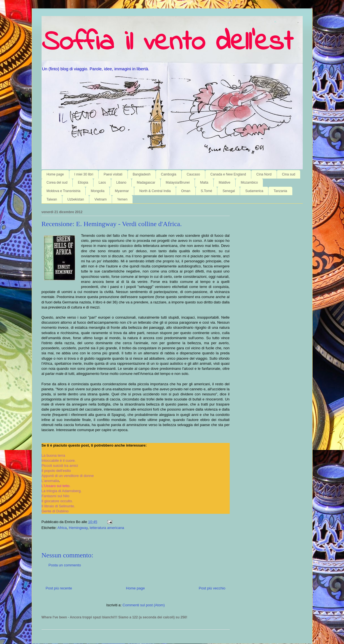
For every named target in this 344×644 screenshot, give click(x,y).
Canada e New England (228, 174)
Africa (62, 528)
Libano (121, 183)
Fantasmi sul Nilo (56, 496)
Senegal (229, 191)
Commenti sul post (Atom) (143, 605)
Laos (102, 183)
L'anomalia (50, 481)
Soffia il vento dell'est (167, 43)
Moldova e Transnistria (64, 191)
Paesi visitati (113, 174)
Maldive (225, 183)
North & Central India (155, 191)
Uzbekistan (76, 199)
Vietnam (101, 199)
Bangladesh (142, 174)
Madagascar (146, 183)
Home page (55, 174)
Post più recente (59, 588)
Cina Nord (264, 174)
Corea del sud (57, 183)
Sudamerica (254, 191)
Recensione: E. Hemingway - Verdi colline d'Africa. (112, 224)
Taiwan (52, 199)
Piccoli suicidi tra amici (60, 466)
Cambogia (169, 174)
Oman (186, 191)
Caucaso (193, 174)
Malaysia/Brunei (178, 183)
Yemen (122, 199)
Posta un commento (65, 565)
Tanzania (280, 191)
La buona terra (53, 455)
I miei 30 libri (84, 174)
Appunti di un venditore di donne (68, 476)
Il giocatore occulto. (57, 501)
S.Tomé (207, 191)
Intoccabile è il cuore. (59, 461)
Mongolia (98, 191)
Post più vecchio (212, 588)
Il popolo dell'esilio (56, 471)
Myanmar (122, 191)
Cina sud (289, 174)
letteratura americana (107, 528)
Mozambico (249, 183)
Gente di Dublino (55, 511)
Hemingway (78, 528)
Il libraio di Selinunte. (58, 506)
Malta (204, 183)
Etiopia (83, 183)
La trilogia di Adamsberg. (62, 491)
